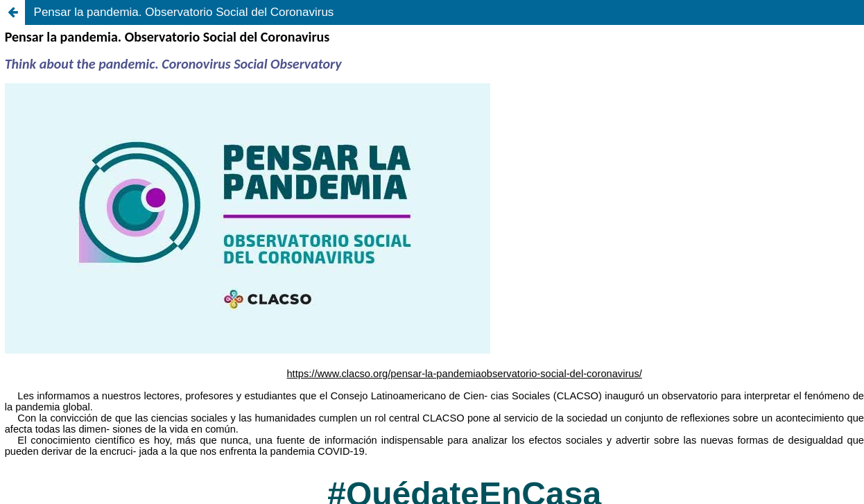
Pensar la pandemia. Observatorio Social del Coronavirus (184, 12)
